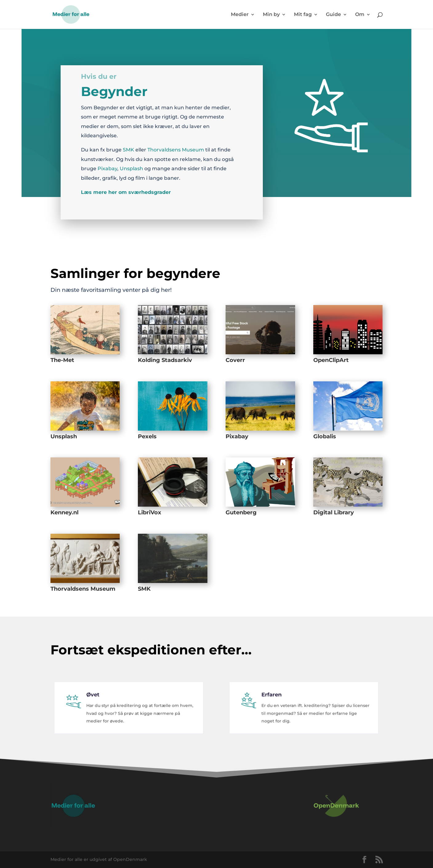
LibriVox (150, 512)
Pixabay (107, 166)
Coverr (235, 360)
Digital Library (334, 512)
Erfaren (276, 700)
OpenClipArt (331, 360)
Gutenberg (241, 512)
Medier (240, 15)
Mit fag (303, 15)
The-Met (62, 360)
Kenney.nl (64, 512)
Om (360, 15)
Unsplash (131, 166)
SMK (128, 148)
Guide (333, 15)
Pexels (147, 436)
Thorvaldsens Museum (176, 148)
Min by (271, 15)
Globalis (325, 436)
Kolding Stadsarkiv (165, 360)
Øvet (98, 700)
